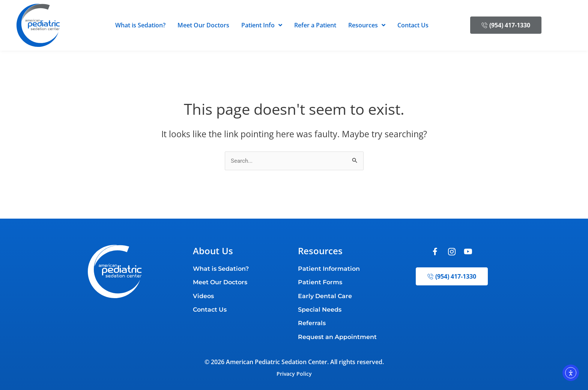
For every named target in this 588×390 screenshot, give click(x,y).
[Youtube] (468, 252)
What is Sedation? (140, 25)
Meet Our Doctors (203, 25)
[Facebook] (435, 252)
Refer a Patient (315, 25)
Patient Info (262, 25)
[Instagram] (452, 252)
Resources (367, 25)
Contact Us (413, 25)
